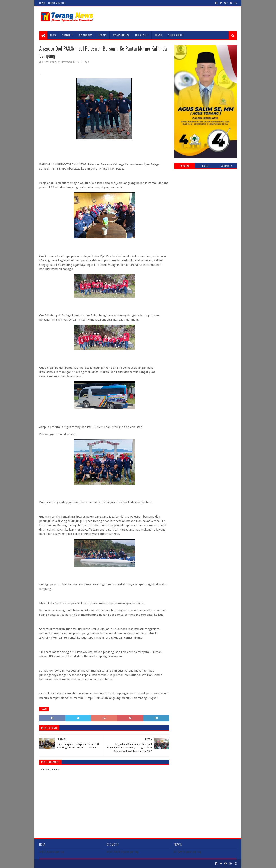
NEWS (53, 35)
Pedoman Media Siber (57, 3)
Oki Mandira (86, 35)
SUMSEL (66, 35)
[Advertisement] (205, 200)
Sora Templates (61, 864)
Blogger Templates (83, 864)
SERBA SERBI (175, 35)
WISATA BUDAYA (121, 35)
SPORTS (102, 35)
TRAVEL (158, 35)
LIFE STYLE (141, 35)
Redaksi (42, 3)
